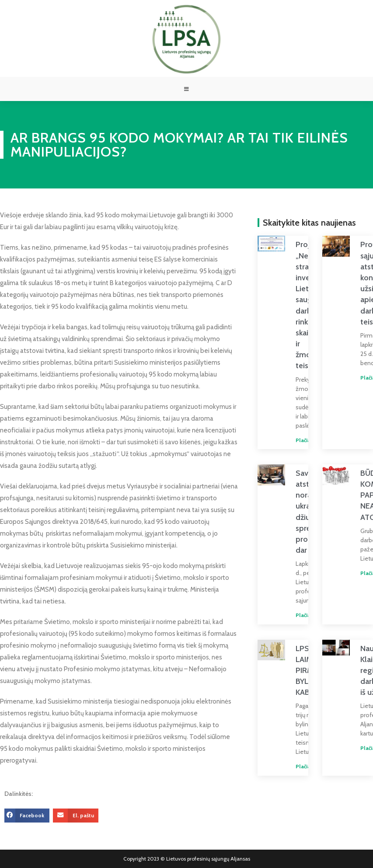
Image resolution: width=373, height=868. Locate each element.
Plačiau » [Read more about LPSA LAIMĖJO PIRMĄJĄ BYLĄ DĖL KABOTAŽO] (300, 769)
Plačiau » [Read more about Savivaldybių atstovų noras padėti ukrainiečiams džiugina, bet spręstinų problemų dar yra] (300, 617)
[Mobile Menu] (187, 90)
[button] (27, 817)
